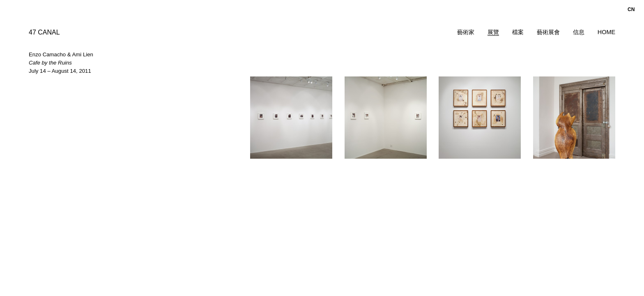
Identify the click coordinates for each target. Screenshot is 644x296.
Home (606, 32)
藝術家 (466, 32)
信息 (579, 32)
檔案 (518, 32)
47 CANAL (44, 32)
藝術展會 (548, 32)
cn (631, 9)
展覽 (493, 32)
